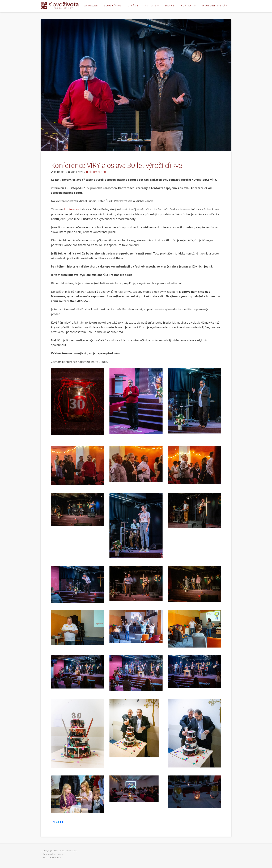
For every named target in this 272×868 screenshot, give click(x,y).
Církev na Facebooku (53, 854)
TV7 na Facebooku (52, 857)
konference (72, 209)
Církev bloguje (97, 172)
